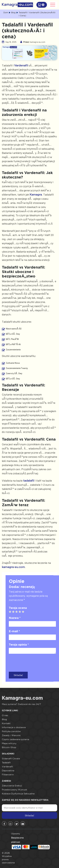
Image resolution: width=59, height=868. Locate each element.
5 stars (24, 612)
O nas (5, 715)
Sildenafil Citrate (11, 759)
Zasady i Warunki (11, 735)
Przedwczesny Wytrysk (14, 790)
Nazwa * (15, 618)
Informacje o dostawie (14, 727)
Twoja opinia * (19, 645)
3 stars (18, 612)
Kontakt (6, 723)
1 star (11, 612)
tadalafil (29, 480)
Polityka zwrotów (11, 731)
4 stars (21, 612)
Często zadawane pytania (15, 739)
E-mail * (14, 631)
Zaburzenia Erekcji (12, 786)
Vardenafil (21, 65)
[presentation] (32, 662)
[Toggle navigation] (52, 5)
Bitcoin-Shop (9, 747)
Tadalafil (6, 763)
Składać (18, 675)
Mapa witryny (9, 743)
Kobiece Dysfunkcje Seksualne (18, 794)
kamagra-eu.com (13, 567)
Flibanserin (8, 775)
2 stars (14, 612)
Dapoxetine (8, 771)
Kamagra (36, 194)
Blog (4, 719)
